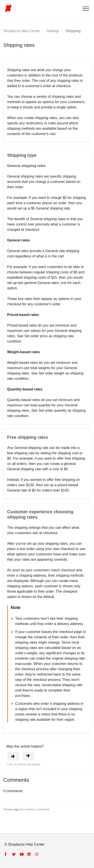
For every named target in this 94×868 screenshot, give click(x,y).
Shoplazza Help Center (22, 31)
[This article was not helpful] (28, 756)
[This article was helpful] (13, 756)
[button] (86, 9)
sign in (18, 809)
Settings (53, 31)
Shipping (73, 31)
